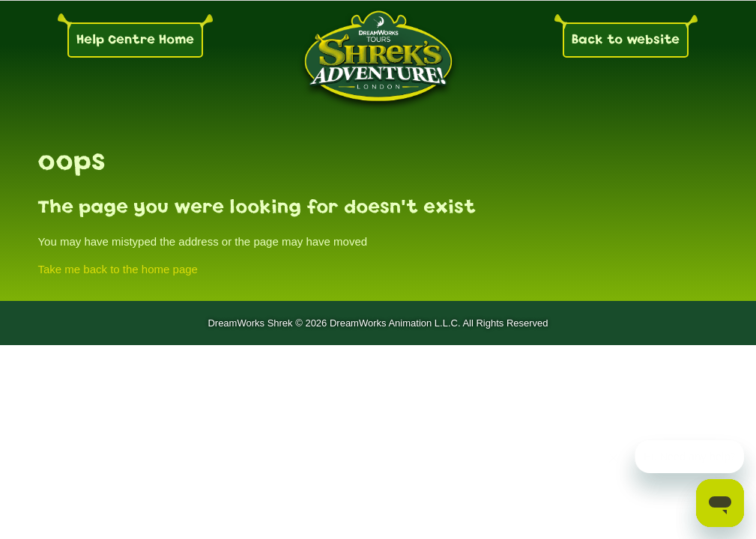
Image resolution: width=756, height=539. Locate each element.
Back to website (626, 39)
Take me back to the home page (117, 269)
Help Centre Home (135, 39)
